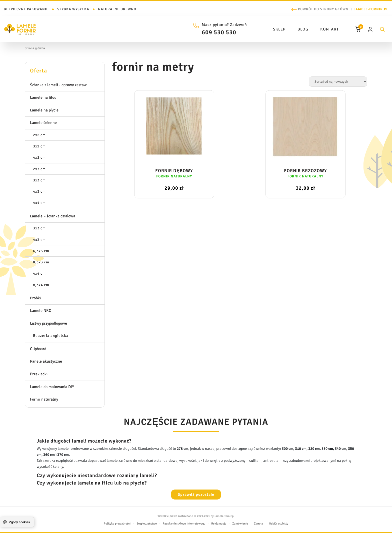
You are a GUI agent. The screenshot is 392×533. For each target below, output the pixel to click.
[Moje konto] (370, 29)
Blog (303, 29)
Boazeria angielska (51, 336)
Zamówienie (240, 524)
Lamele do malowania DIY (52, 387)
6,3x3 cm (41, 251)
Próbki (35, 298)
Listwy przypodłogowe (48, 323)
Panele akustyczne (46, 361)
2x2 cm (39, 135)
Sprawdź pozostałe (196, 495)
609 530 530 (219, 32)
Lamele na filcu (43, 97)
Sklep (279, 29)
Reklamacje (219, 524)
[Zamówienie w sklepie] (338, 82)
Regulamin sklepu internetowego (184, 524)
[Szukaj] (382, 29)
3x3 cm (39, 180)
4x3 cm (39, 191)
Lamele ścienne (43, 123)
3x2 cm (39, 146)
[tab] (65, 70)
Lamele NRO (41, 311)
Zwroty (258, 524)
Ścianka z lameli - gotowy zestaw (58, 85)
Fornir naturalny (44, 399)
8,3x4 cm (41, 285)
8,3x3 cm (41, 262)
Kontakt (329, 29)
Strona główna (35, 48)
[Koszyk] (358, 29)
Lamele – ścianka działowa (53, 216)
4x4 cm (39, 203)
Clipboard (38, 349)
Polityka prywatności (117, 524)
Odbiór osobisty (279, 524)
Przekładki (39, 374)
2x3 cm (39, 169)
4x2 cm (39, 157)
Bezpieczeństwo (147, 524)
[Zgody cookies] (17, 522)
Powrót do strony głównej (343, 9)
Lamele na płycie (44, 110)
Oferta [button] (38, 71)
